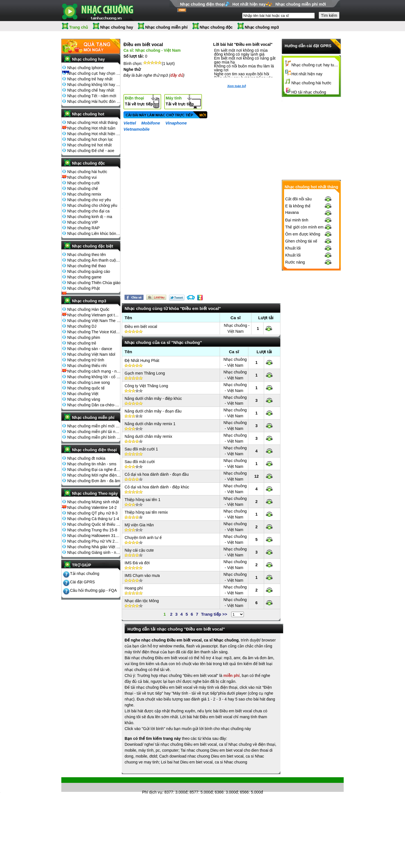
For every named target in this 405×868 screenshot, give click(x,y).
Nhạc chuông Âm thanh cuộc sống (94, 260)
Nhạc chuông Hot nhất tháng (92, 123)
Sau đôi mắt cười (140, 462)
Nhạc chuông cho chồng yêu (92, 205)
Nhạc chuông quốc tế (86, 388)
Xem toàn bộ (237, 86)
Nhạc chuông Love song (88, 382)
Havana (292, 212)
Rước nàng (295, 262)
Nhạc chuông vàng (84, 399)
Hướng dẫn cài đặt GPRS (308, 46)
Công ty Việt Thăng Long (146, 386)
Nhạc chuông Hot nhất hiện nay (94, 134)
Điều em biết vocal (141, 327)
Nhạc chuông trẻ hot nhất (89, 145)
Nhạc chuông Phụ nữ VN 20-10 (94, 541)
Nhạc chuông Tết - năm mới (92, 96)
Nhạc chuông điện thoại (202, 4)
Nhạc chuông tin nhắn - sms (92, 464)
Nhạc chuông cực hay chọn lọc (94, 73)
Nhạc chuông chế (83, 189)
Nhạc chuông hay (117, 27)
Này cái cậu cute (139, 550)
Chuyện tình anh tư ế (143, 538)
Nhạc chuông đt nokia (86, 458)
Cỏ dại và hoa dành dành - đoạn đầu (157, 474)
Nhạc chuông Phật (84, 288)
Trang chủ (79, 27)
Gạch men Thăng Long (145, 373)
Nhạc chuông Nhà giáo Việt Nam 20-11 (94, 547)
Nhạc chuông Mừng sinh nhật (93, 502)
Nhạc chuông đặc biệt (93, 246)
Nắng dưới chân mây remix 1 (150, 424)
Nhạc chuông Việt (83, 394)
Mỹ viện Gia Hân (139, 525)
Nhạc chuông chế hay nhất (91, 90)
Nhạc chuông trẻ (82, 343)
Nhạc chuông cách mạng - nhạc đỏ (94, 371)
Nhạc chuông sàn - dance (90, 349)
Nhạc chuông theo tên (86, 255)
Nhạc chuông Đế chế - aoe (91, 151)
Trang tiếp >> (214, 614)
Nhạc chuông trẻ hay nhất (90, 79)
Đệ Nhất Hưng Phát (142, 361)
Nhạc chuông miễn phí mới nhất (94, 426)
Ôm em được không (303, 234)
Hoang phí (134, 588)
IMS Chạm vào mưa (142, 575)
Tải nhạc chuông (85, 574)
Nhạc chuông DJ (82, 326)
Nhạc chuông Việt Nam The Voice (94, 321)
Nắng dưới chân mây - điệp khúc (153, 398)
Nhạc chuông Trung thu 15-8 (92, 530)
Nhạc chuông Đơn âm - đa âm (94, 481)
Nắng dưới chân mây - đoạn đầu (153, 411)
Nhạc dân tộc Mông (142, 601)
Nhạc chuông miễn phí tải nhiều (94, 432)
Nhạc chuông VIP (83, 222)
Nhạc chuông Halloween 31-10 (94, 536)
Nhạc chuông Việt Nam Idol (91, 354)
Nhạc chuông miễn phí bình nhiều (94, 437)
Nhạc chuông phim (84, 337)
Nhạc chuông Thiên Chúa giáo (94, 283)
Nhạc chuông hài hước (87, 172)
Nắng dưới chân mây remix (148, 436)
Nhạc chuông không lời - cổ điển (94, 377)
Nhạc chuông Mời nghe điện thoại (94, 475)
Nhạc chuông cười (83, 183)
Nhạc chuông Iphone (85, 68)
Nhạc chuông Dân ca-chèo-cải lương (94, 405)
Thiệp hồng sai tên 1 (142, 500)
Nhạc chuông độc (216, 27)
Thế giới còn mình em (304, 227)
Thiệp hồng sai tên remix (146, 512)
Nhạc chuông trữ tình (86, 360)
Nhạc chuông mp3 (262, 27)
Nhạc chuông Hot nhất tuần (91, 128)
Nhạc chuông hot (88, 114)
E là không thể (298, 206)
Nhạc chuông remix (84, 194)
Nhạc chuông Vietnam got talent (94, 315)
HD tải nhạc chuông (309, 92)
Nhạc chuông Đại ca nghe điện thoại (94, 470)
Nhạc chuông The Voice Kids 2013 (94, 332)
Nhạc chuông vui (82, 177)
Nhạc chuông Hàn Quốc (88, 309)
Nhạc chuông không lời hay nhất (94, 85)
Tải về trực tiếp (139, 101)
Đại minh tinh (297, 220)
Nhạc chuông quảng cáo (89, 271)
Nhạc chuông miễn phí (166, 27)
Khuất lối (293, 248)
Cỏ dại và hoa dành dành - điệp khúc (157, 487)
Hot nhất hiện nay (249, 4)
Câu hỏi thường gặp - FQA (93, 590)
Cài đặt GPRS (82, 582)
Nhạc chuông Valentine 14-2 (92, 507)
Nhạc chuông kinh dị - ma (90, 217)
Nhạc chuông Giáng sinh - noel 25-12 (94, 552)
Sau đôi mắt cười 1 (141, 449)
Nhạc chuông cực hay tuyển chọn (315, 65)
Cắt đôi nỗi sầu (298, 199)
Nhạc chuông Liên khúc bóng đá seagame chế (94, 234)
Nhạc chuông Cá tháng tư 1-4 (93, 519)
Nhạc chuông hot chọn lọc (90, 139)
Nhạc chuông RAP (83, 228)
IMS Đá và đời (137, 563)
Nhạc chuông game (84, 277)
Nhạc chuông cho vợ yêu (89, 200)
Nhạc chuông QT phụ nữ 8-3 (92, 513)
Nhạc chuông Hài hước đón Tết (94, 101)
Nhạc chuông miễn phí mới (301, 4)
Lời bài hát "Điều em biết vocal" (243, 44)
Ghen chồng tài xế (301, 241)
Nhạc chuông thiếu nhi (87, 366)
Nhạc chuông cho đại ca (88, 211)
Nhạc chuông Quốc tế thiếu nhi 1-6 (94, 524)
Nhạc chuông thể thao (86, 266)
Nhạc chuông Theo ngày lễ (95, 495)
